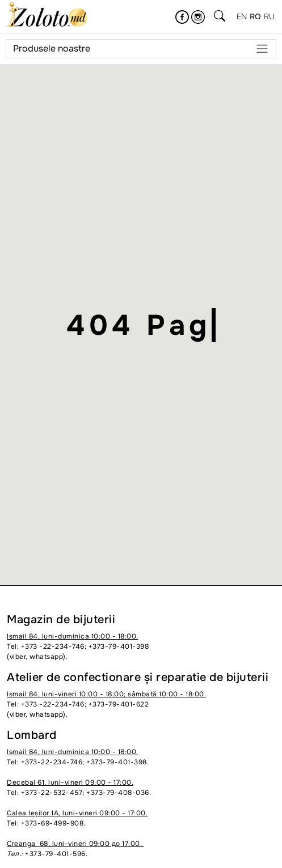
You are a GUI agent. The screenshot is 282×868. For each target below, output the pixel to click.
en (242, 16)
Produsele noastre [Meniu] (141, 49)
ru (270, 16)
